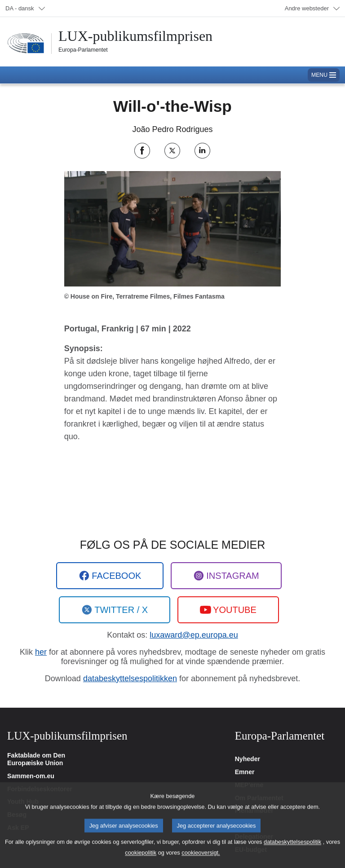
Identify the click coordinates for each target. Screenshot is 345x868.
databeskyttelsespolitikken (130, 679)
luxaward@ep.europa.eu (194, 635)
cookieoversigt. (201, 861)
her (41, 652)
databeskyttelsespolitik (292, 850)
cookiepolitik (141, 861)
